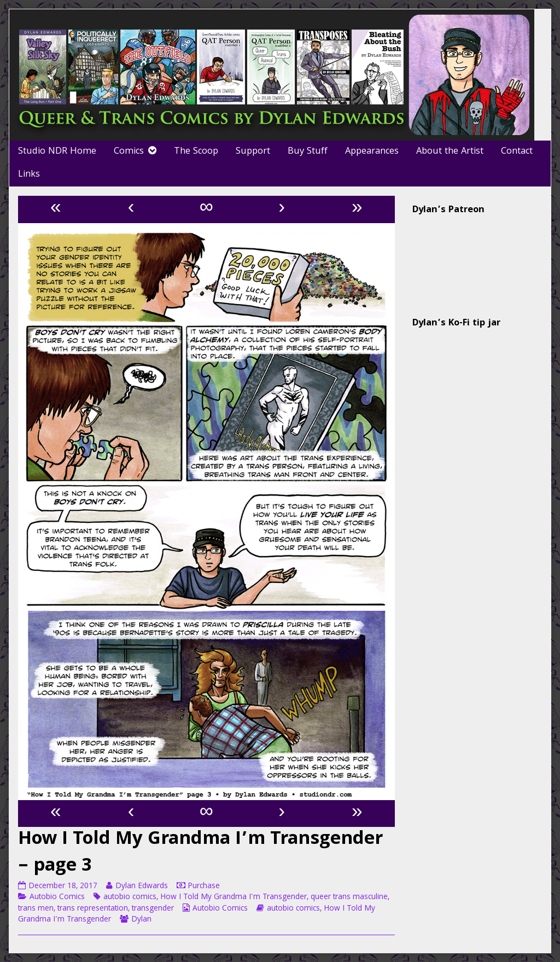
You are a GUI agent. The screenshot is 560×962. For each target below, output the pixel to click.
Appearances (372, 152)
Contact (517, 152)
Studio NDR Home (57, 152)
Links (29, 175)
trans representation (93, 909)
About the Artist (450, 152)
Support (253, 152)
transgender (153, 909)
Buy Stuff (308, 152)
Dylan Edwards (141, 887)
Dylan (141, 920)
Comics (129, 152)
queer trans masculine (349, 897)
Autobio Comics (57, 897)
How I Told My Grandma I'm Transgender (234, 897)
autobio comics (130, 897)
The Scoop (196, 152)
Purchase (204, 887)
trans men (36, 909)
